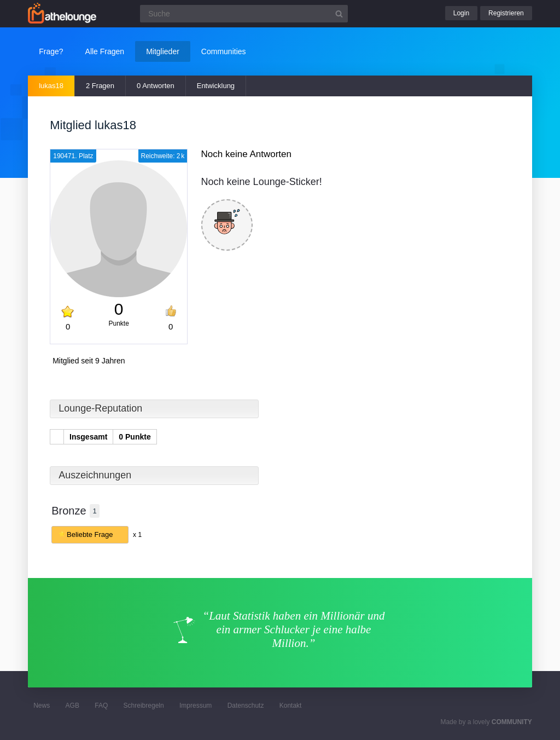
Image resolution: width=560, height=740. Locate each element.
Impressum (196, 706)
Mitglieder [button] (163, 51)
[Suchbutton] (339, 14)
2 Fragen (100, 86)
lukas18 (51, 86)
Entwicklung (216, 86)
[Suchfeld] (244, 14)
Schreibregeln (144, 706)
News (42, 706)
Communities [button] (224, 51)
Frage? (51, 51)
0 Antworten (156, 86)
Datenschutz (246, 706)
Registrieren (506, 13)
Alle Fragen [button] (105, 51)
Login (461, 13)
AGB (72, 706)
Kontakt (291, 706)
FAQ (101, 706)
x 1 (137, 535)
